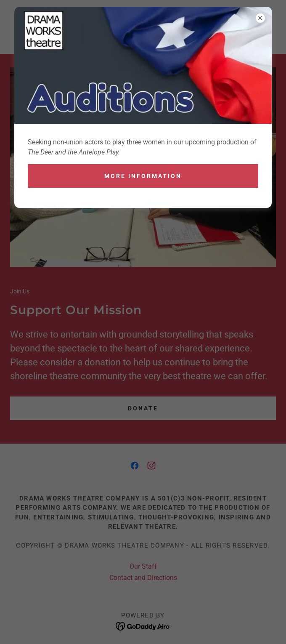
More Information (143, 176)
